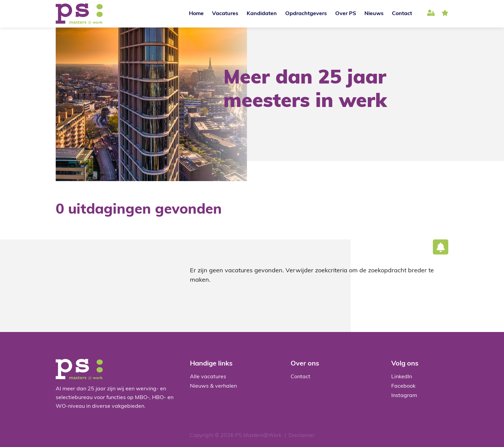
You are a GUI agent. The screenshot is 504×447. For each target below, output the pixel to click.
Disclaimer (302, 436)
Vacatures (225, 14)
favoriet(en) (445, 14)
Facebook (403, 386)
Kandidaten (262, 14)
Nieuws (374, 14)
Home (196, 14)
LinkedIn (402, 377)
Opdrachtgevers (306, 14)
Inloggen (431, 14)
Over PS (346, 14)
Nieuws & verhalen (213, 386)
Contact (402, 14)
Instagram (404, 396)
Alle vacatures (208, 377)
